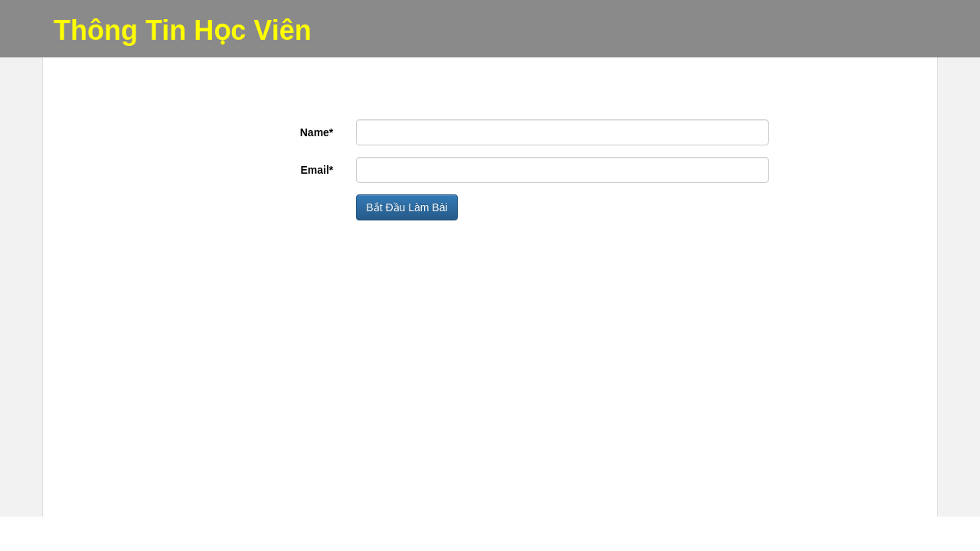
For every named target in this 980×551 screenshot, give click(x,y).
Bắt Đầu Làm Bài (407, 207)
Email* (317, 170)
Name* (317, 132)
